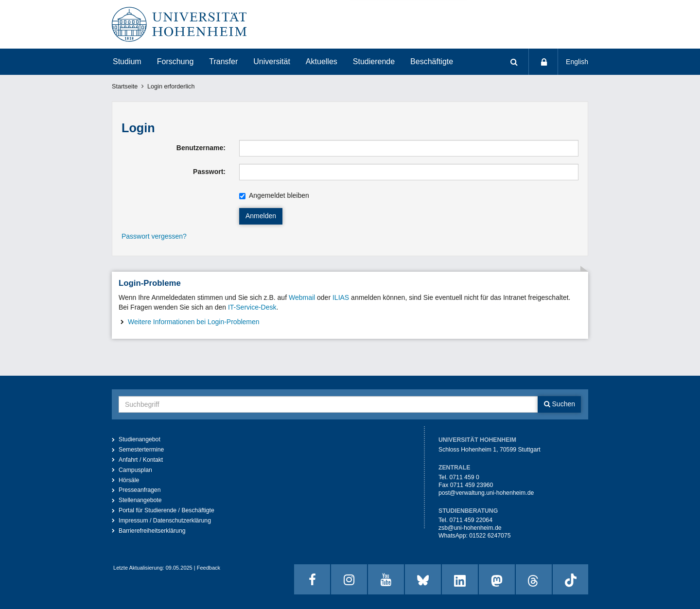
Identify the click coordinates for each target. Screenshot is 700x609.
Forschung (175, 61)
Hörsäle (129, 480)
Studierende (374, 61)
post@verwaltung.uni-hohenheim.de (486, 493)
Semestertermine (141, 450)
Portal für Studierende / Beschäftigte (166, 510)
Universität (272, 61)
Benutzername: (201, 148)
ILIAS (341, 297)
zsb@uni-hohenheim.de (470, 528)
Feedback (209, 568)
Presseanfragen (140, 490)
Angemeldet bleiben (274, 195)
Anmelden (261, 216)
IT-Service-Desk (252, 307)
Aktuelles (322, 61)
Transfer (223, 61)
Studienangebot (140, 439)
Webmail (302, 297)
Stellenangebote (140, 500)
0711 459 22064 (471, 520)
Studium (127, 61)
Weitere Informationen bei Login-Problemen (194, 322)
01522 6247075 (490, 536)
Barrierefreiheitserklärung (152, 531)
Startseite (125, 87)
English (577, 62)
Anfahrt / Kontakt (141, 460)
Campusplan (135, 470)
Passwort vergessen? (154, 236)
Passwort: (209, 172)
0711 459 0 (464, 477)
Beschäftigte (432, 61)
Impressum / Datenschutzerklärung (165, 521)
